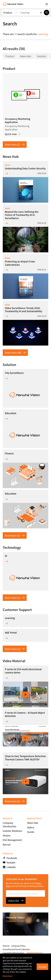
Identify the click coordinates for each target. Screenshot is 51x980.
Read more (8, 976)
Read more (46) (15, 353)
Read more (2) (15, 649)
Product (10, 56)
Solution (41, 56)
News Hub (26, 56)
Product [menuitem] (8, 13)
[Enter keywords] (31, 12)
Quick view (13, 134)
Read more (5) (15, 536)
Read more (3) (15, 801)
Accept (42, 967)
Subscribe (16, 901)
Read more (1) (15, 144)
